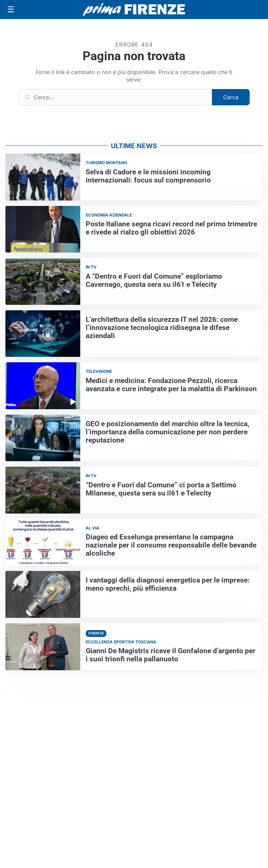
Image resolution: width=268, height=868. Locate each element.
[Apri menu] (11, 10)
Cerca (231, 97)
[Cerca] (115, 97)
